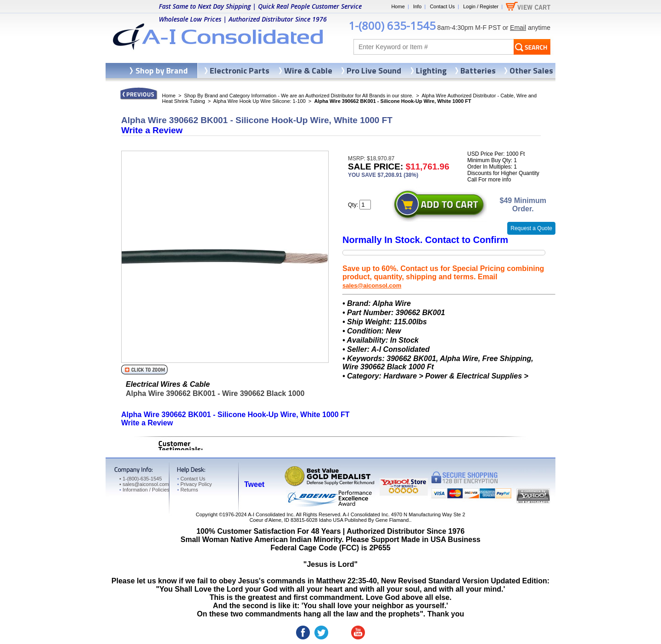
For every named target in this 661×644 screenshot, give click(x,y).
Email (518, 28)
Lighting (431, 71)
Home (398, 6)
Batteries (478, 71)
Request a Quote (531, 228)
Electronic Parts (240, 71)
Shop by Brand (162, 71)
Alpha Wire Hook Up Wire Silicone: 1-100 (260, 101)
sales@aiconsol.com (372, 285)
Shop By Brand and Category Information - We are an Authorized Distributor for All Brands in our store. (299, 96)
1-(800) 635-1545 (392, 25)
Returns (188, 490)
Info (417, 6)
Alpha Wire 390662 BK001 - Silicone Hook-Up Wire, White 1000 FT (235, 415)
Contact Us (442, 6)
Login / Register (481, 6)
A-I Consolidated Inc (271, 514)
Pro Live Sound (374, 71)
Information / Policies (144, 490)
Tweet (254, 484)
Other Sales (531, 71)
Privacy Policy (194, 484)
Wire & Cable (308, 71)
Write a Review (152, 130)
